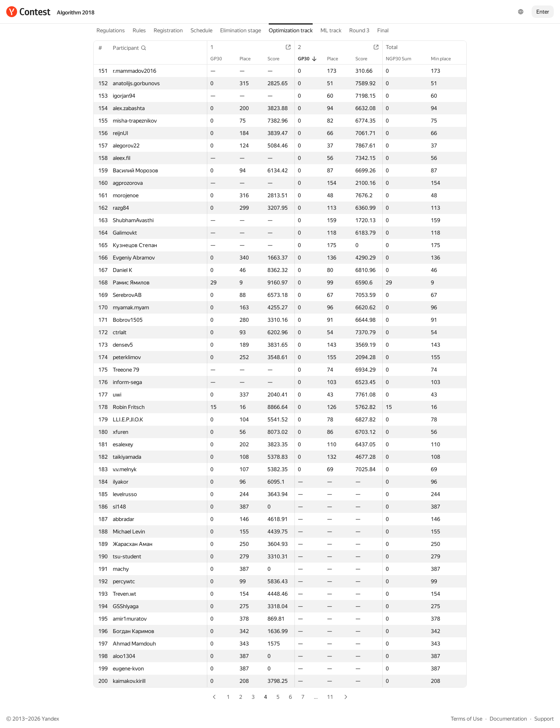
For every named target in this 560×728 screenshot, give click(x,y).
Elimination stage (241, 30)
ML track (331, 30)
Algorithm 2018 (76, 12)
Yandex (50, 719)
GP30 (220, 59)
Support (544, 719)
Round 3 (359, 30)
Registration (168, 30)
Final (383, 30)
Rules (139, 30)
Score (277, 59)
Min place (445, 59)
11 (330, 697)
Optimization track (291, 30)
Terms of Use (466, 719)
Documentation (508, 719)
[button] (130, 48)
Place (249, 59)
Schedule (201, 30)
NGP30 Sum (402, 59)
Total (395, 47)
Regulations (111, 30)
